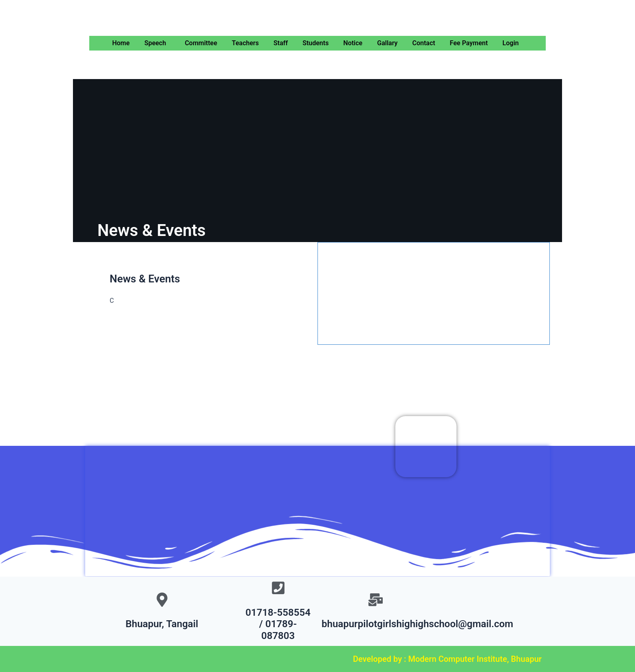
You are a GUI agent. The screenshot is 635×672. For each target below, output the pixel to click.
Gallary (387, 43)
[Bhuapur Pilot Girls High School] (317, 505)
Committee (201, 43)
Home (121, 43)
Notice (353, 43)
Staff (281, 43)
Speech (155, 43)
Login (511, 43)
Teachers (245, 43)
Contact (423, 43)
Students (315, 43)
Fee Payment (469, 43)
